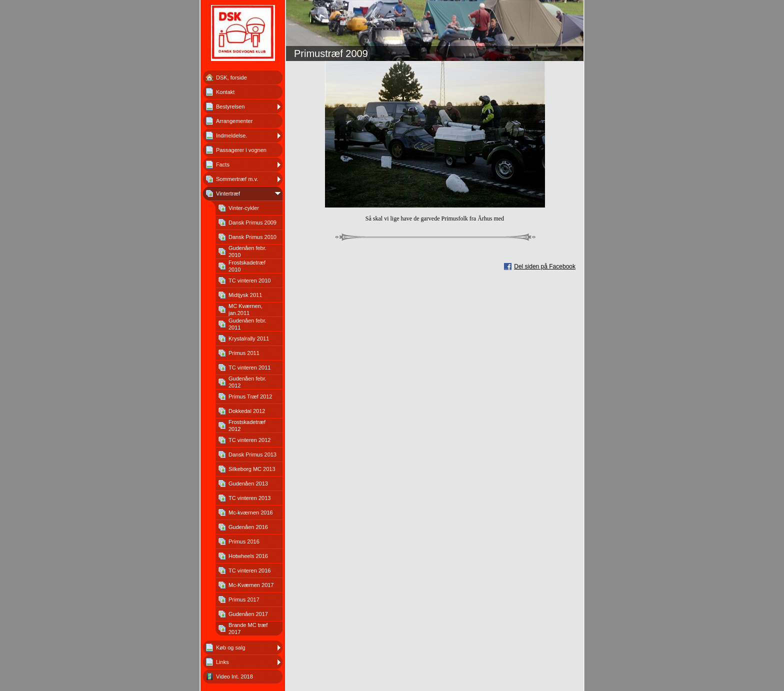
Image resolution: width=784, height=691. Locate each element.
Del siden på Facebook (545, 266)
